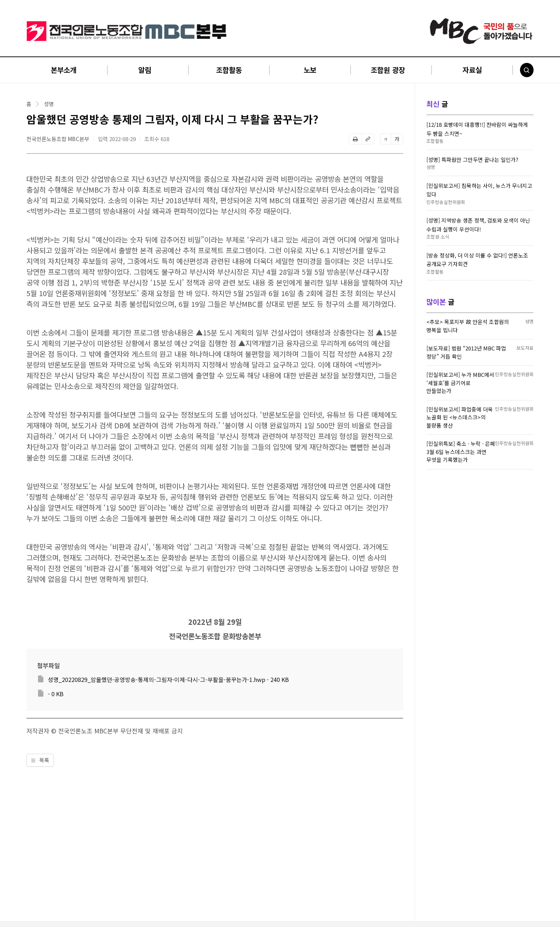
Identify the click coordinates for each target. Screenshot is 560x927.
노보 (310, 70)
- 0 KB (56, 694)
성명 (49, 104)
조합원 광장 (388, 70)
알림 (145, 70)
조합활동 (229, 70)
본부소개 (64, 70)
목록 (40, 760)
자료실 (472, 70)
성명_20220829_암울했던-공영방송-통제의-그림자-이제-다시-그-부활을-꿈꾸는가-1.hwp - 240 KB (168, 679)
